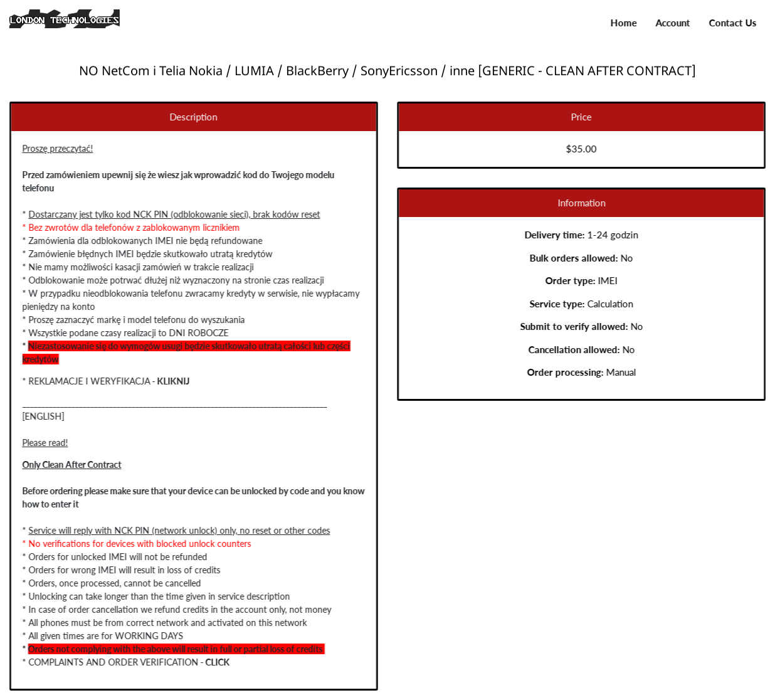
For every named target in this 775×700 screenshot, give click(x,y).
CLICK (215, 662)
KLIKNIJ (171, 381)
